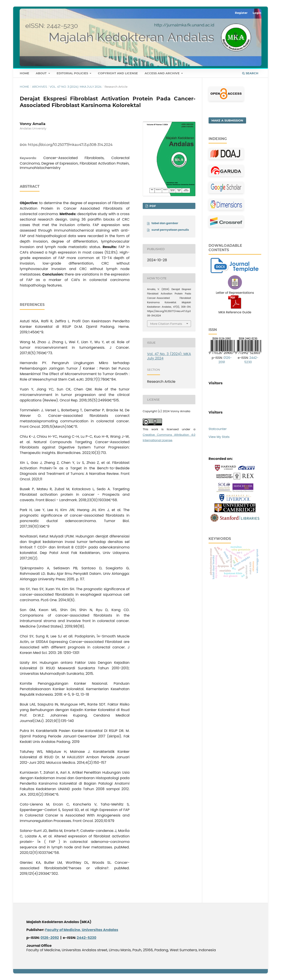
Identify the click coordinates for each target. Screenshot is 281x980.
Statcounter (218, 429)
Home (24, 73)
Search (250, 73)
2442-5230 (251, 360)
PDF (152, 206)
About (42, 73)
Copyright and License (118, 73)
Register (241, 13)
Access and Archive (163, 73)
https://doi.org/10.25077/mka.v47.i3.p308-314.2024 (70, 145)
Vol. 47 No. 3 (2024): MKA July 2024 (76, 87)
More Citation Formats (166, 324)
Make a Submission (227, 120)
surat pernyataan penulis (170, 230)
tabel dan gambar (165, 223)
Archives (40, 87)
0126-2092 (50, 938)
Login (257, 13)
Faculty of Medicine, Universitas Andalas (82, 930)
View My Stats (219, 437)
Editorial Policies (73, 73)
